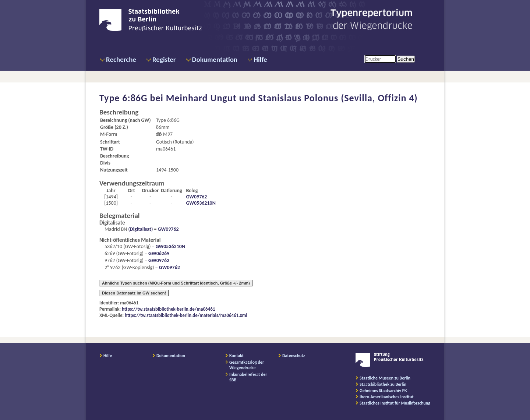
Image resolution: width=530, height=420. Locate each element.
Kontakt (236, 356)
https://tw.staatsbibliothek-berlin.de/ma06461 (168, 309)
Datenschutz (294, 356)
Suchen (406, 59)
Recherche (121, 59)
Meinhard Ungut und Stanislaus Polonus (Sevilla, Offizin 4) (292, 98)
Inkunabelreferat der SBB (248, 377)
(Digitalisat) (140, 229)
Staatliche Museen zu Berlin (385, 378)
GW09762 (196, 197)
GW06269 (159, 253)
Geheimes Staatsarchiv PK (383, 391)
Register (164, 59)
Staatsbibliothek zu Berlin (383, 384)
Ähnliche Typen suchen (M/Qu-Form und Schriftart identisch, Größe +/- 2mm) (176, 283)
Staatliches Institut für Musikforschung (395, 403)
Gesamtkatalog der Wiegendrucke (247, 365)
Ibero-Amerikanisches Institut (387, 397)
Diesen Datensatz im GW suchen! (134, 293)
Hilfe (260, 59)
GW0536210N (201, 203)
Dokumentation (215, 59)
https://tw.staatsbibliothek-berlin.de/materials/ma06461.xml (186, 315)
